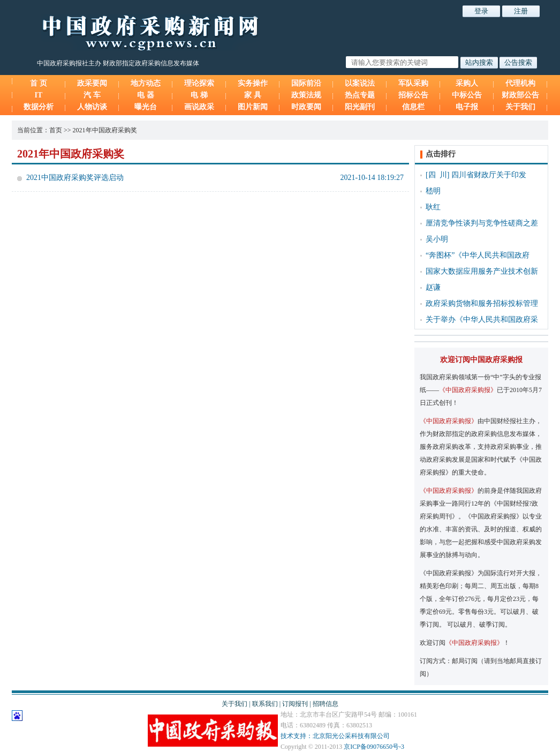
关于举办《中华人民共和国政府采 (482, 319)
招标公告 (413, 95)
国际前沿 (306, 83)
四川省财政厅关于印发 (489, 175)
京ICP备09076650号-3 (374, 747)
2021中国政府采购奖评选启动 (75, 178)
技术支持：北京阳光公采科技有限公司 (335, 736)
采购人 (467, 83)
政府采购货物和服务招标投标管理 (482, 303)
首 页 (39, 83)
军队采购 (413, 83)
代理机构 (520, 83)
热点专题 (360, 95)
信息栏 (413, 107)
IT (39, 95)
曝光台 (146, 107)
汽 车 (92, 95)
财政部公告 (520, 95)
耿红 (433, 207)
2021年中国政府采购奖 (105, 130)
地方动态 (146, 83)
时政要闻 (306, 107)
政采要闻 (92, 83)
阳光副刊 (360, 107)
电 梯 (199, 95)
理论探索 (199, 83)
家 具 (253, 95)
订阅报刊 (295, 704)
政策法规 (306, 95)
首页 (56, 130)
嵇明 (433, 191)
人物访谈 (92, 107)
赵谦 (433, 287)
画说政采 (199, 107)
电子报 (467, 107)
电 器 (146, 95)
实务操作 (253, 83)
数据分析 (39, 107)
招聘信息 (326, 704)
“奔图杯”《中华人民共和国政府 (478, 255)
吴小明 (437, 239)
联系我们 (265, 704)
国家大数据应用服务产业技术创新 (482, 271)
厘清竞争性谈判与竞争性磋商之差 (482, 223)
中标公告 (467, 95)
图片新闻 (253, 107)
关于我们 (520, 107)
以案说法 (360, 83)
